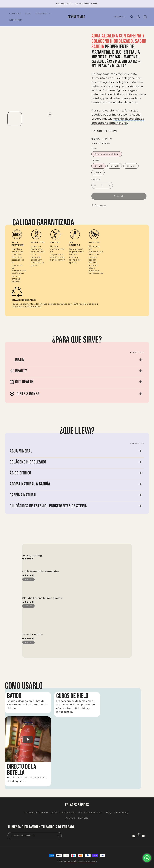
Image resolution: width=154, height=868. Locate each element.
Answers (70, 818)
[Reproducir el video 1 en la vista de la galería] (46, 119)
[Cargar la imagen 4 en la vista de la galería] (77, 119)
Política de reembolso (91, 812)
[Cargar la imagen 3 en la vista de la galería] (61, 119)
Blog (109, 812)
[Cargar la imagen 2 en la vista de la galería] (30, 119)
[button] (43, 14)
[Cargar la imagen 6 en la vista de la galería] (30, 134)
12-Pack (131, 166)
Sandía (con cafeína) (107, 154)
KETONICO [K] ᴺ (71, 861)
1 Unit (98, 173)
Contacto (83, 818)
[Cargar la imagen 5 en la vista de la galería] (15, 134)
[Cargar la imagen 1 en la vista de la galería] (15, 119)
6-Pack (115, 166)
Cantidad (96, 179)
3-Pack (99, 166)
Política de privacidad (63, 812)
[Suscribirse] (58, 836)
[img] (28, 575)
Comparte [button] (99, 205)
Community (121, 812)
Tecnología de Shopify (87, 861)
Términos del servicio (36, 812)
